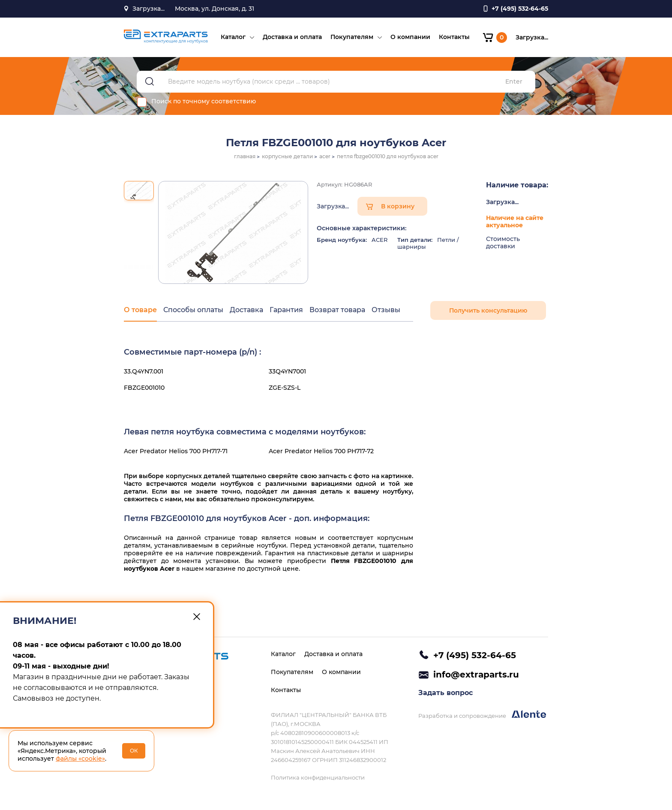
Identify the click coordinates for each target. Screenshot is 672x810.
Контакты (454, 37)
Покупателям (352, 37)
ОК (134, 751)
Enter (514, 82)
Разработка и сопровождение (482, 715)
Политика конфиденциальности (318, 777)
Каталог (233, 37)
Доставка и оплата (292, 37)
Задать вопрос (445, 693)
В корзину (398, 206)
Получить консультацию (488, 310)
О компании (410, 37)
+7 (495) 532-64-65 (475, 655)
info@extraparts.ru (476, 674)
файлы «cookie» (80, 759)
